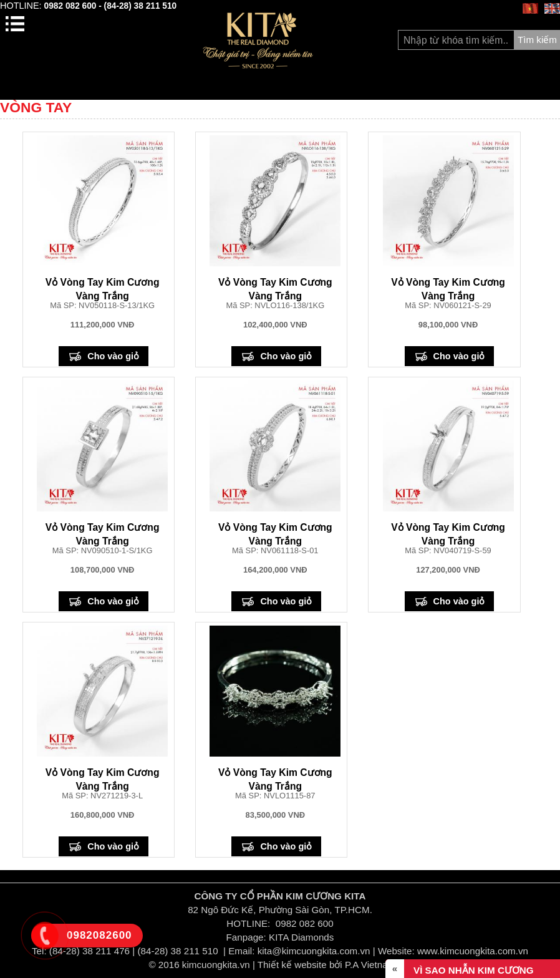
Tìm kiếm (537, 40)
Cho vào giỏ (113, 356)
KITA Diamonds (301, 937)
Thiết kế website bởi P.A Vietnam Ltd (335, 965)
